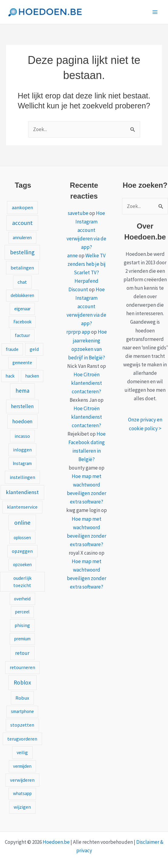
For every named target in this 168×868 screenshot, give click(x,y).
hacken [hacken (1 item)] (32, 376)
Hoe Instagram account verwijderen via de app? (86, 230)
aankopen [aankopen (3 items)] (22, 207)
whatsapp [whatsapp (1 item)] (22, 793)
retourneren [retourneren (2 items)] (22, 667)
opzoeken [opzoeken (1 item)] (22, 564)
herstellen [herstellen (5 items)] (22, 406)
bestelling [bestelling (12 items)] (22, 252)
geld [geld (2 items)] (34, 349)
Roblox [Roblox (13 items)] (22, 682)
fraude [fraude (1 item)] (12, 349)
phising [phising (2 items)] (22, 625)
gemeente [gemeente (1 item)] (22, 363)
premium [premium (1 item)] (22, 639)
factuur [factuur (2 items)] (22, 335)
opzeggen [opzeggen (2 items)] (22, 551)
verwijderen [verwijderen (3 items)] (22, 780)
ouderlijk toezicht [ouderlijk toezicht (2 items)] (22, 582)
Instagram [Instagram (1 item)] (22, 463)
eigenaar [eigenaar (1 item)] (22, 309)
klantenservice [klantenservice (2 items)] (22, 507)
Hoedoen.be (56, 842)
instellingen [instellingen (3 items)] (22, 477)
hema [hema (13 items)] (22, 391)
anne (72, 256)
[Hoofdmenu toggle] (155, 12)
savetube (78, 213)
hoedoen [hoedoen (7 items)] (22, 421)
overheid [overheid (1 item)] (22, 599)
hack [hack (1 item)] (10, 376)
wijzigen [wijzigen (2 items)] (22, 807)
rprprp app (78, 332)
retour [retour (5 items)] (22, 653)
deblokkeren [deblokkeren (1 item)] (22, 295)
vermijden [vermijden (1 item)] (22, 766)
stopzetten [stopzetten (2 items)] (22, 725)
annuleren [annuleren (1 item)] (22, 238)
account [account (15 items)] (22, 223)
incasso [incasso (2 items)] (22, 436)
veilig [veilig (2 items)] (22, 752)
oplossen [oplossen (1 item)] (22, 538)
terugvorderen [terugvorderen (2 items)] (22, 739)
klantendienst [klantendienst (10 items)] (22, 492)
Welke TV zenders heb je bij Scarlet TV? (87, 264)
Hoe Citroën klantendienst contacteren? (87, 383)
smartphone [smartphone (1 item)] (22, 711)
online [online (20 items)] (22, 522)
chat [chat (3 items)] (22, 282)
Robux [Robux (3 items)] (22, 698)
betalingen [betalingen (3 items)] (22, 268)
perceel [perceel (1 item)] (22, 612)
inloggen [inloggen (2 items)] (22, 450)
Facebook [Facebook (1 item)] (22, 322)
